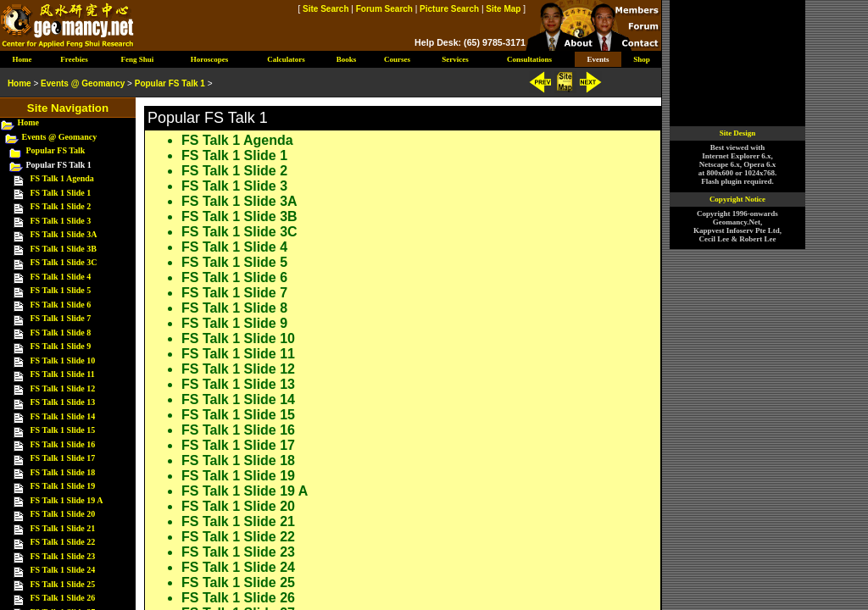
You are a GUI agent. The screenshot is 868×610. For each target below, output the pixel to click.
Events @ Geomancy (60, 137)
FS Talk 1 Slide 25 (238, 582)
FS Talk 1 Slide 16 (238, 430)
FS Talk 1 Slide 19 (238, 476)
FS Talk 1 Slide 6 (234, 277)
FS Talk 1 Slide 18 (238, 460)
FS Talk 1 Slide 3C (239, 232)
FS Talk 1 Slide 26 (238, 598)
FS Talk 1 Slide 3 (234, 186)
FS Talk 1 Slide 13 (238, 384)
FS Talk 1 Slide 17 (238, 445)
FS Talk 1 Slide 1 (234, 155)
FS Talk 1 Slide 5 (234, 262)
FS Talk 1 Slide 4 (234, 247)
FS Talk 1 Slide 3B (239, 216)
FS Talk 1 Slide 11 (238, 354)
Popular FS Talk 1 (170, 83)
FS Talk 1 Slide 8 (234, 308)
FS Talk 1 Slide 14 (238, 399)
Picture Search (449, 9)
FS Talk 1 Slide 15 (238, 415)
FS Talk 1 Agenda (237, 140)
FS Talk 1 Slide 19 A (245, 491)
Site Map (503, 9)
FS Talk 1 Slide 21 (238, 521)
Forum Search (384, 9)
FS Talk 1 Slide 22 (238, 537)
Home (29, 122)
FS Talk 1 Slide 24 (238, 567)
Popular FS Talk (56, 150)
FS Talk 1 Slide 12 (238, 369)
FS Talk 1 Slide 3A (239, 201)
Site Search (325, 9)
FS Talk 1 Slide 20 (238, 506)
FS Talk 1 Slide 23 (238, 552)
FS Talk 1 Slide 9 (234, 323)
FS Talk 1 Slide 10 (238, 338)
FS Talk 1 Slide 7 (234, 293)
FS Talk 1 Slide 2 (234, 171)
